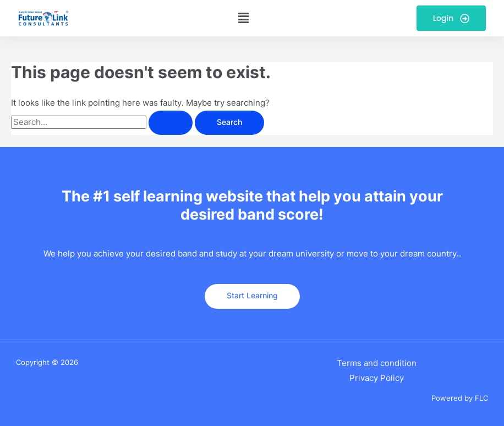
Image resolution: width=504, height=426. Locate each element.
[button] (244, 18)
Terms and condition (377, 363)
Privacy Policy (377, 378)
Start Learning (252, 296)
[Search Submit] (171, 123)
